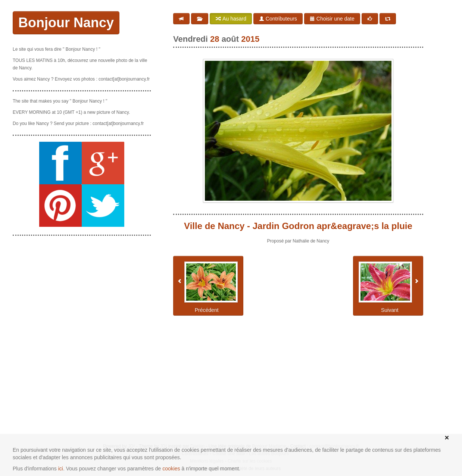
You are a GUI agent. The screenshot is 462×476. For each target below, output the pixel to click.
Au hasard (231, 19)
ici (61, 469)
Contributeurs (278, 19)
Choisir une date (332, 19)
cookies (171, 469)
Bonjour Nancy (66, 23)
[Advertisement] (82, 288)
